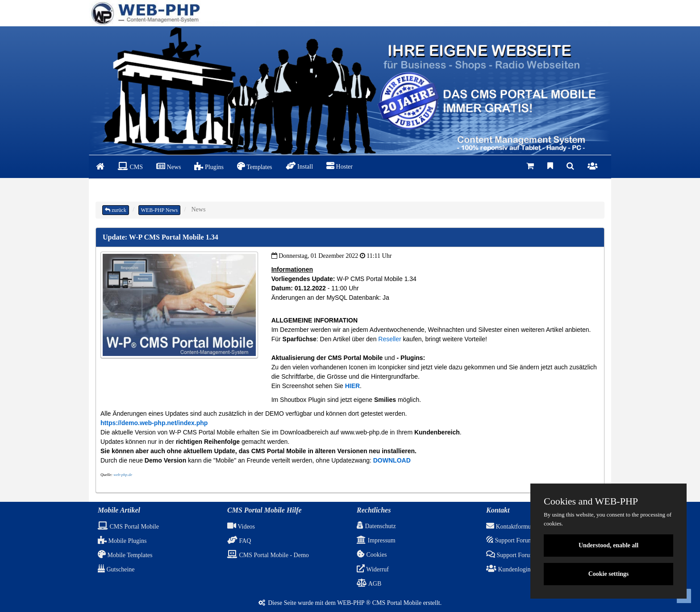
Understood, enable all (608, 545)
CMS (130, 166)
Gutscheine (116, 569)
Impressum (376, 540)
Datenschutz (376, 526)
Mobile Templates (125, 555)
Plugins (209, 166)
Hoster (340, 166)
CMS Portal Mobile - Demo (268, 555)
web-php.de (123, 475)
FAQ (239, 541)
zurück (116, 210)
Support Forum (510, 540)
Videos (241, 527)
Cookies (372, 555)
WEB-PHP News (160, 210)
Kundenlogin (508, 569)
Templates (255, 166)
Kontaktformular (512, 527)
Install (300, 166)
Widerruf (373, 569)
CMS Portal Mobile (128, 527)
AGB (369, 584)
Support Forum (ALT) (519, 555)
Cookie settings (609, 574)
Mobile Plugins (122, 541)
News (169, 166)
